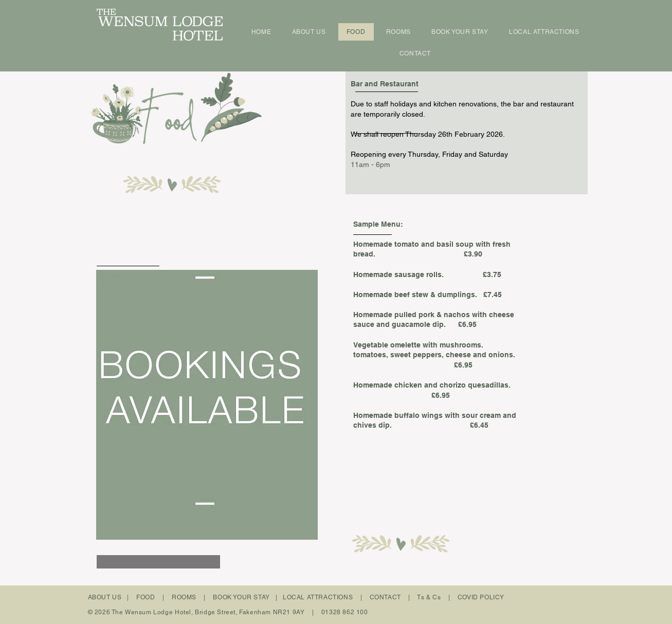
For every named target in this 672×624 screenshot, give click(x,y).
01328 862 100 (345, 612)
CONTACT (385, 597)
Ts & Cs (429, 597)
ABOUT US (105, 597)
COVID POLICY (481, 597)
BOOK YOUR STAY (241, 597)
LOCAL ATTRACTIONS (318, 597)
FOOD (146, 597)
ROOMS (184, 597)
